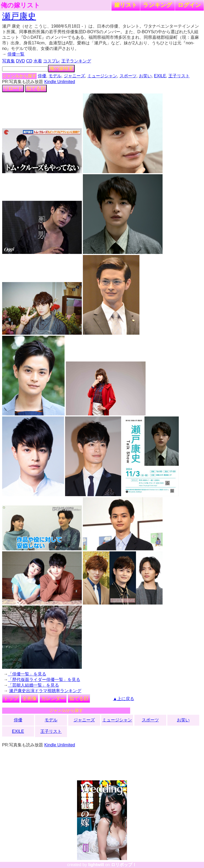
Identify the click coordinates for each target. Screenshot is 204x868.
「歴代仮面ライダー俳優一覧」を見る (44, 680)
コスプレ (52, 61)
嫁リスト (126, 5)
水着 (38, 61)
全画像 (29, 699)
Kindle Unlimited (60, 82)
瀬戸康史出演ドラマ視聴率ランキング (45, 691)
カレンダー (53, 699)
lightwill (96, 865)
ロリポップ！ (124, 865)
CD (29, 61)
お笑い (145, 76)
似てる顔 (36, 88)
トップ (11, 699)
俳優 (42, 76)
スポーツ (128, 76)
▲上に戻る (124, 699)
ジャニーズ (74, 76)
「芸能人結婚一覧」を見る (33, 685)
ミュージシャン (102, 76)
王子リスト (179, 76)
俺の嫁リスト (20, 5)
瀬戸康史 (19, 16)
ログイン (189, 5)
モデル (55, 76)
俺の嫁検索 (61, 69)
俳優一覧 (16, 54)
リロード (13, 88)
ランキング (158, 5)
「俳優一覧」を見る (27, 674)
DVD (20, 61)
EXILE (160, 76)
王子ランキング (76, 61)
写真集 (8, 61)
